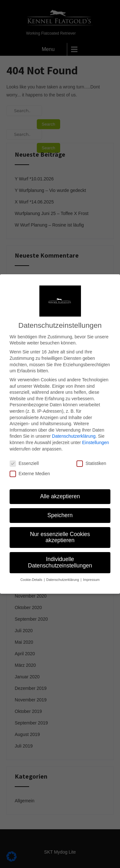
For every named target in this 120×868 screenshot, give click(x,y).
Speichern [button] (60, 506)
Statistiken (91, 455)
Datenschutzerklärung (74, 427)
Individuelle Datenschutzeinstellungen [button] (60, 553)
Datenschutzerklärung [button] (63, 570)
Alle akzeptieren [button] (60, 487)
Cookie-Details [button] (32, 570)
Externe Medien (30, 464)
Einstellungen (95, 433)
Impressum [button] (91, 570)
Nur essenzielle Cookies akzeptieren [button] (60, 528)
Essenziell (24, 455)
